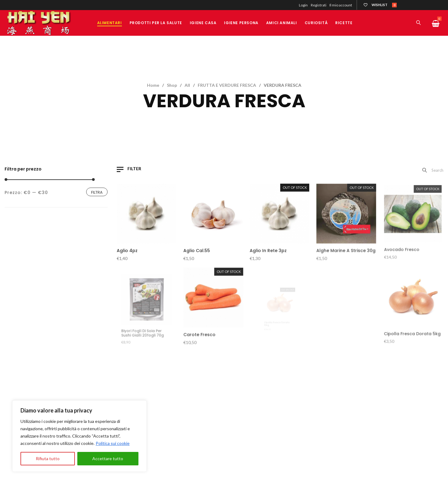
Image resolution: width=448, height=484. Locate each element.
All (187, 85)
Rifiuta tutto (48, 458)
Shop (172, 85)
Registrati (319, 5)
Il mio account (341, 5)
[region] (79, 436)
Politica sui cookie (113, 443)
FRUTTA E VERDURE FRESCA (227, 85)
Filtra (97, 192)
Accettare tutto (108, 458)
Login (303, 5)
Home (153, 85)
